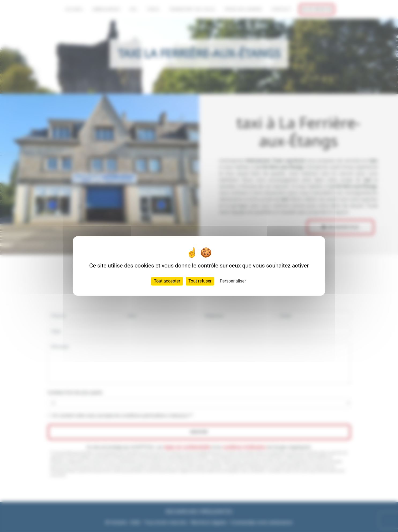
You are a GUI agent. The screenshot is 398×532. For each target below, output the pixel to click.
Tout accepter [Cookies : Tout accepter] (167, 281)
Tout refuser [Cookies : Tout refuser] (200, 281)
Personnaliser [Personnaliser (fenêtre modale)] (233, 281)
